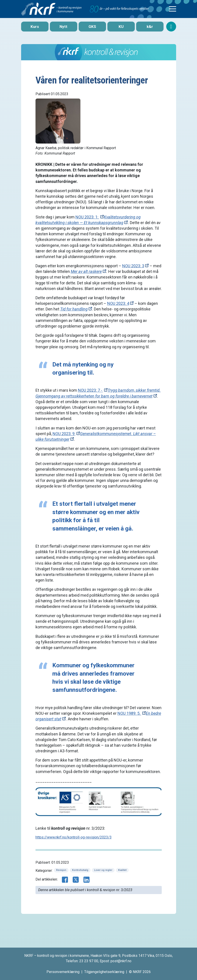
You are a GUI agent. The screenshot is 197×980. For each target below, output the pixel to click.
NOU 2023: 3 (133, 266)
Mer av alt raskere (86, 271)
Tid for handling (74, 309)
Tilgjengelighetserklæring (104, 972)
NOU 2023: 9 (64, 434)
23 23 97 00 (89, 961)
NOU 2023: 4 (118, 303)
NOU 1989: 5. (129, 713)
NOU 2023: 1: (87, 217)
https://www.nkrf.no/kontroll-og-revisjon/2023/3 (74, 837)
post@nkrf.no (121, 961)
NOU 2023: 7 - (91, 390)
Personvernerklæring (63, 972)
